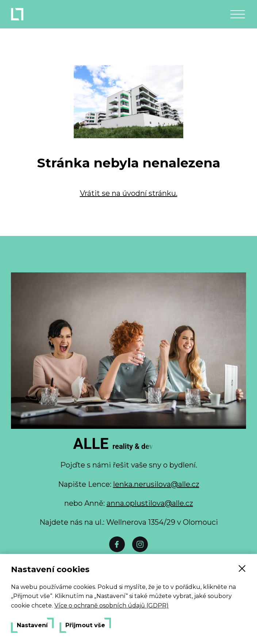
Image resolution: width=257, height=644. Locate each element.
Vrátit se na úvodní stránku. (129, 193)
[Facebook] (117, 544)
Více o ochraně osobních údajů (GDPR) (112, 606)
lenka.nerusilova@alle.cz (156, 484)
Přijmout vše (85, 625)
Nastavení (32, 625)
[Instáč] (140, 544)
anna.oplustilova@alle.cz (150, 503)
